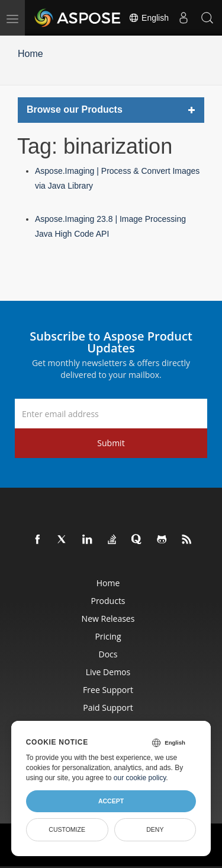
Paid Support (108, 708)
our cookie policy (140, 778)
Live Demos (108, 672)
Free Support (108, 690)
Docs (108, 654)
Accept (111, 801)
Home (30, 54)
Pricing (108, 636)
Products (108, 601)
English (149, 18)
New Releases (108, 619)
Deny (155, 829)
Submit (111, 443)
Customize (67, 829)
